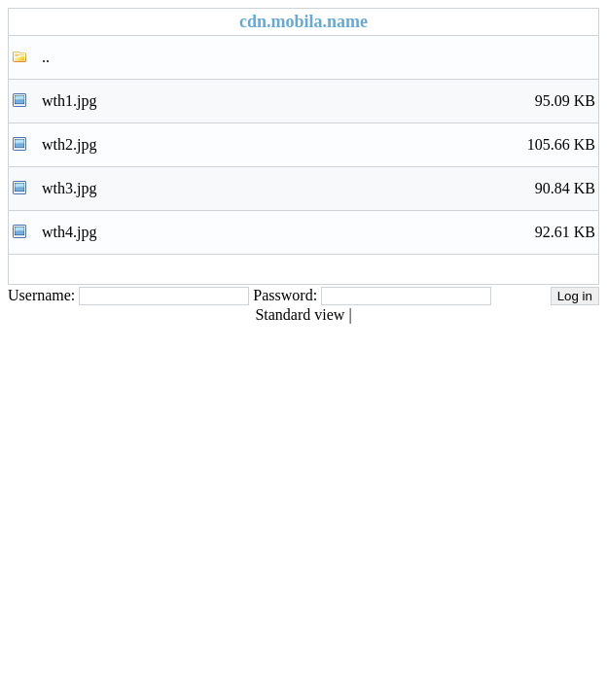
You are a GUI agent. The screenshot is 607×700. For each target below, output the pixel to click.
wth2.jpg (319, 145)
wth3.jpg (319, 189)
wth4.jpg (319, 232)
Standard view (300, 315)
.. (46, 57)
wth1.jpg (319, 101)
